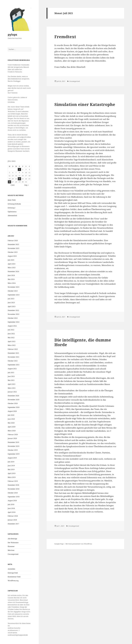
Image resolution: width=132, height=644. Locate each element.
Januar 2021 (12, 392)
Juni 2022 (11, 334)
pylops (12, 34)
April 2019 (12, 473)
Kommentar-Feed (14, 577)
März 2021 (12, 388)
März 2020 (12, 431)
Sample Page (59, 544)
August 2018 (12, 501)
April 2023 (12, 306)
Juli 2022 (11, 330)
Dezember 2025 (13, 244)
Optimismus (12, 212)
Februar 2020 (13, 435)
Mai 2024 (11, 279)
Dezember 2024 (13, 271)
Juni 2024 (11, 275)
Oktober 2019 (13, 450)
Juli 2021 (11, 373)
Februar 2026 (13, 241)
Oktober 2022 (13, 318)
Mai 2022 (11, 338)
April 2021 (12, 384)
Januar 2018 (12, 520)
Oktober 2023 (13, 291)
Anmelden (11, 569)
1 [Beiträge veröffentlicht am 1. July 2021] (19, 169)
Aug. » (26, 185)
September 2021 (14, 365)
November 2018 (14, 489)
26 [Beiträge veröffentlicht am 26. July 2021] (10, 182)
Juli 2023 (11, 299)
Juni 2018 (11, 508)
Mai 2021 (11, 380)
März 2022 (12, 345)
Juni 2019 (11, 466)
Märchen (11, 550)
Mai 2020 (11, 423)
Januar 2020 (12, 438)
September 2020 (14, 407)
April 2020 (12, 427)
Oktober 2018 (13, 493)
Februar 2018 (13, 516)
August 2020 (12, 411)
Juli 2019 (11, 462)
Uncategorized (13, 554)
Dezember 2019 (13, 442)
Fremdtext (65, 37)
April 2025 (12, 264)
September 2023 (14, 295)
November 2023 (14, 287)
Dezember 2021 (13, 353)
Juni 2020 (11, 419)
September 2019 (14, 454)
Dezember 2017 (13, 524)
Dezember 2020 (13, 396)
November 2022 (14, 314)
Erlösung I (11, 208)
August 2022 (12, 326)
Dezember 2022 (13, 310)
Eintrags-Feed (13, 573)
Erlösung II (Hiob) (14, 204)
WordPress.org (13, 581)
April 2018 (12, 512)
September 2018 (14, 497)
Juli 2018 (11, 504)
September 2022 (14, 322)
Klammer (11, 546)
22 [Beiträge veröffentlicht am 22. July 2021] (19, 179)
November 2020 (14, 400)
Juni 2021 (11, 376)
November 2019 (14, 446)
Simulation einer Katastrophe (85, 104)
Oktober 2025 (13, 252)
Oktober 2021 (13, 361)
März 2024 (12, 283)
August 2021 (12, 369)
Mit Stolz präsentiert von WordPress (79, 544)
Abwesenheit (12, 216)
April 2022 (12, 341)
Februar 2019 (13, 481)
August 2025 (12, 256)
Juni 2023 (11, 303)
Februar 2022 (13, 349)
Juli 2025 (11, 260)
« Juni (12, 185)
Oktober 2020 (13, 403)
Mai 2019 (11, 469)
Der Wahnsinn (13, 543)
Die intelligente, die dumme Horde (83, 342)
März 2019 (12, 477)
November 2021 (14, 357)
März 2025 (12, 268)
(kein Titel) (12, 200)
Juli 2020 (11, 415)
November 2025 (14, 248)
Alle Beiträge (12, 539)
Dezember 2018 (13, 485)
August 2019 (12, 458)
